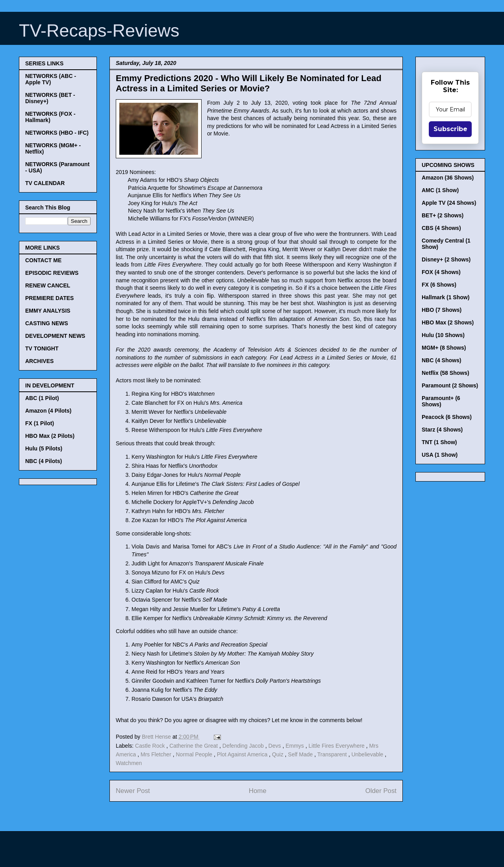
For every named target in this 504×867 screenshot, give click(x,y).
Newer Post (133, 791)
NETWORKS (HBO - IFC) (57, 133)
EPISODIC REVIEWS (52, 273)
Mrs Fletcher (157, 754)
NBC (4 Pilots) (44, 461)
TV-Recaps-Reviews (99, 31)
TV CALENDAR (45, 183)
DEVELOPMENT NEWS (55, 336)
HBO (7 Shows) (442, 310)
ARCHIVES (39, 361)
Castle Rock (151, 746)
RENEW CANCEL (48, 285)
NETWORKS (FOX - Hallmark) (50, 117)
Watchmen (129, 763)
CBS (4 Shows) (441, 228)
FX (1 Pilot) (40, 423)
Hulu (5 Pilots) (44, 448)
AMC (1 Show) (440, 190)
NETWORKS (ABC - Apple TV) (51, 79)
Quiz (279, 754)
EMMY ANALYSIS (48, 311)
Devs (276, 746)
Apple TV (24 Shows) (449, 203)
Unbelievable (368, 754)
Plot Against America (243, 754)
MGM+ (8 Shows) (444, 348)
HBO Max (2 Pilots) (50, 436)
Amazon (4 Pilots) (48, 411)
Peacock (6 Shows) (447, 417)
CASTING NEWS (47, 323)
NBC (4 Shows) (441, 360)
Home (258, 791)
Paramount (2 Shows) (450, 385)
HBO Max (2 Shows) (448, 322)
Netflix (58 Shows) (446, 373)
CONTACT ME (43, 260)
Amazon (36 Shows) (448, 178)
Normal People (195, 754)
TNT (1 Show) (439, 442)
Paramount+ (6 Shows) (441, 401)
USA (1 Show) (440, 455)
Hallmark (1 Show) (446, 297)
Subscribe (450, 129)
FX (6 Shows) (439, 285)
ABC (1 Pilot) (42, 398)
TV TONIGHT (42, 348)
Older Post (381, 791)
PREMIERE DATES (49, 298)
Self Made (301, 754)
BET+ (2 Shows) (443, 215)
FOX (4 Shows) (441, 272)
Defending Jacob (244, 746)
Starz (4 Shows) (442, 430)
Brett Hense (157, 737)
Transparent (333, 754)
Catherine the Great (194, 746)
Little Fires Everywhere (337, 746)
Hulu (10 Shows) (443, 335)
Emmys (296, 746)
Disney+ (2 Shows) (446, 259)
